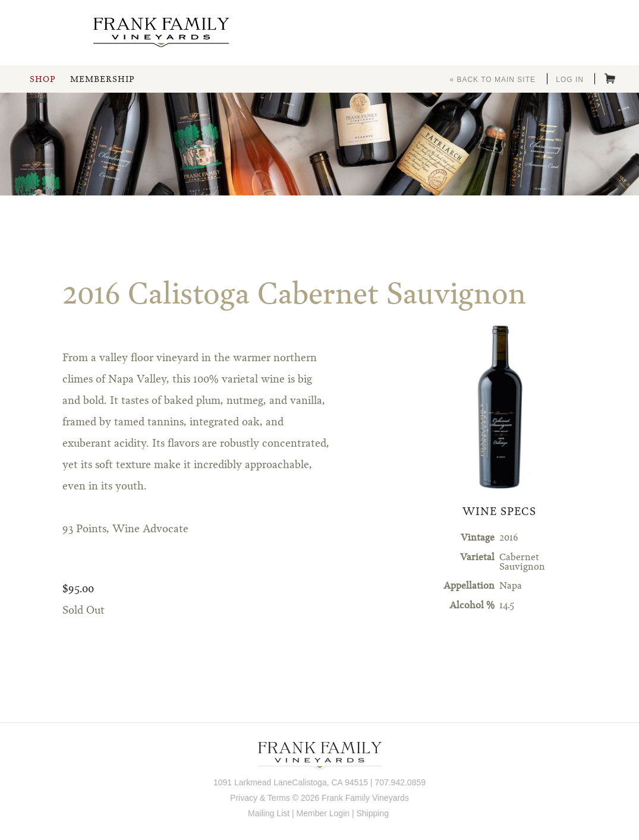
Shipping (372, 813)
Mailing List (269, 813)
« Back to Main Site (492, 80)
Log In (570, 80)
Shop (43, 80)
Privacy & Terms (260, 798)
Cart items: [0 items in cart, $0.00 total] (610, 78)
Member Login (323, 813)
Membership (102, 80)
